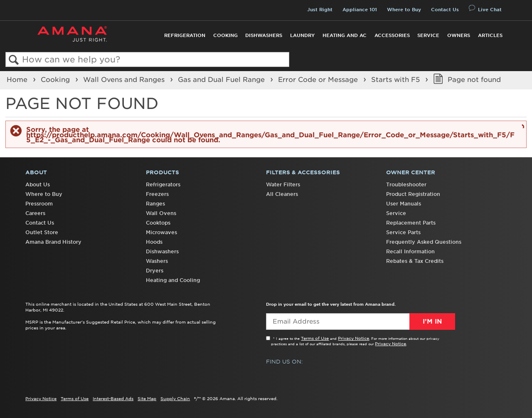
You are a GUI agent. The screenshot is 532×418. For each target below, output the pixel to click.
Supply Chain (175, 398)
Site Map (147, 398)
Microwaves (161, 232)
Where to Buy (404, 10)
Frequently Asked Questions (424, 242)
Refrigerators (163, 184)
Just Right (320, 10)
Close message (522, 126)
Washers (157, 261)
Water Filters (283, 184)
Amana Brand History (53, 242)
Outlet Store (42, 232)
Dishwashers (264, 35)
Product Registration (413, 194)
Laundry (302, 35)
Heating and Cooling (173, 280)
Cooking (225, 35)
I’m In (432, 322)
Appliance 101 (360, 10)
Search (14, 60)
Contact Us (445, 10)
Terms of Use (315, 338)
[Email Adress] (361, 322)
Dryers (155, 271)
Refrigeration (185, 35)
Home (18, 79)
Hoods (154, 242)
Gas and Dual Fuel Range (222, 79)
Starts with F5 (397, 79)
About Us (38, 184)
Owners (459, 35)
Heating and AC (345, 35)
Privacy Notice (353, 338)
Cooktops (158, 223)
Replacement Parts (411, 223)
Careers (35, 213)
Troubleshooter (406, 184)
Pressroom (39, 204)
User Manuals (404, 204)
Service (428, 35)
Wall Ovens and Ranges (125, 79)
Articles (490, 35)
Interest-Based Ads (113, 398)
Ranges (155, 204)
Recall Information (410, 251)
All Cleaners (282, 194)
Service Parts (403, 232)
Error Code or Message (319, 79)
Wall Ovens (161, 213)
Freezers (157, 194)
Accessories (392, 35)
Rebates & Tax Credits (415, 261)
